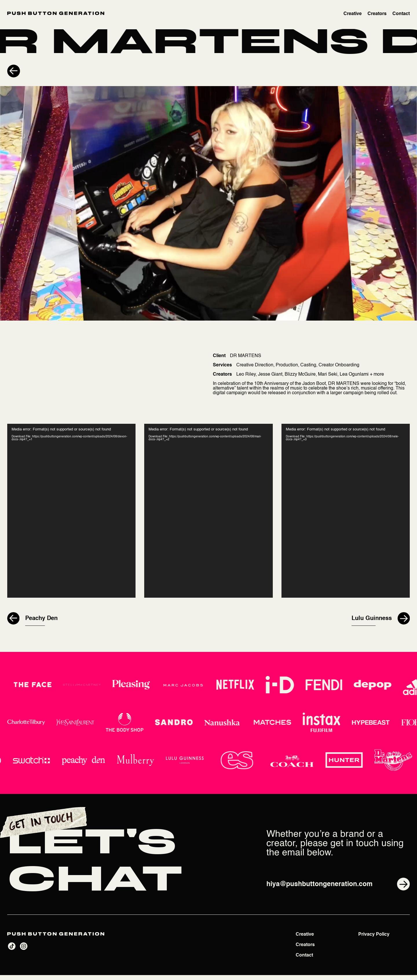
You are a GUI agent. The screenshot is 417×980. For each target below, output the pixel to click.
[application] (71, 514)
